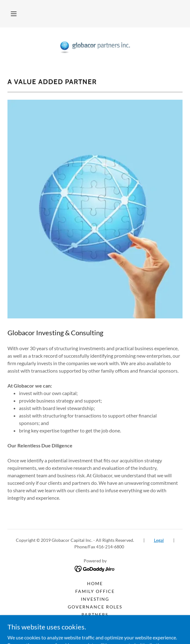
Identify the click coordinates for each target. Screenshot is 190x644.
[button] (14, 14)
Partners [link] (95, 615)
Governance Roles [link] (95, 607)
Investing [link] (95, 599)
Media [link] (95, 622)
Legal (159, 540)
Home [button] (95, 583)
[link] (95, 47)
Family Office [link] (95, 591)
